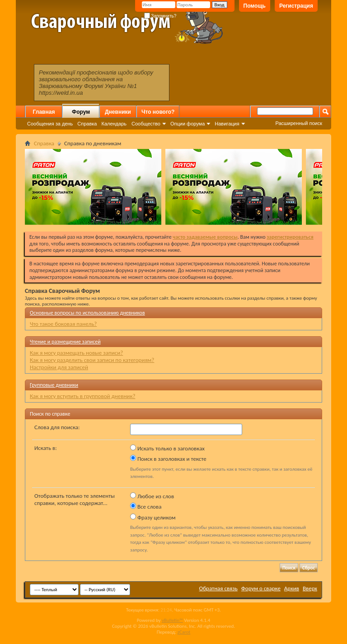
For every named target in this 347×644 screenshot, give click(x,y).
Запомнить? (160, 16)
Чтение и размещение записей (65, 342)
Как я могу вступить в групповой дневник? (82, 396)
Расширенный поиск (299, 123)
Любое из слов (152, 496)
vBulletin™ (172, 620)
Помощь (255, 6)
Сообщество (146, 124)
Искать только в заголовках (167, 448)
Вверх (310, 588)
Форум (81, 112)
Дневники (118, 112)
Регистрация (296, 6)
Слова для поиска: (57, 427)
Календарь (114, 124)
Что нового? (158, 112)
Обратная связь (218, 588)
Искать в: (46, 448)
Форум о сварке (261, 588)
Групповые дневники (54, 385)
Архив (292, 588)
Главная (44, 112)
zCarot (184, 632)
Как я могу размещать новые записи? (76, 353)
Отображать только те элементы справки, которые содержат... (75, 499)
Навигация (227, 124)
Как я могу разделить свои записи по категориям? (92, 360)
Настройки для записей (59, 367)
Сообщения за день (50, 124)
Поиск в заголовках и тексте (168, 459)
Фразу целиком (153, 517)
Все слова (146, 506)
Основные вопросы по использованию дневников (87, 313)
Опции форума (188, 124)
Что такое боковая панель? (63, 324)
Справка (87, 124)
